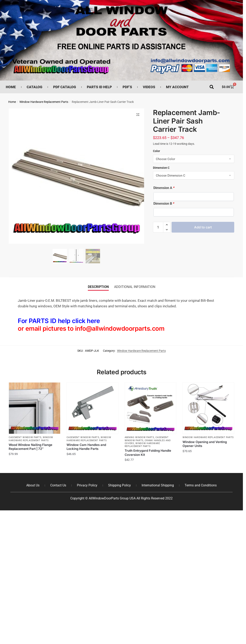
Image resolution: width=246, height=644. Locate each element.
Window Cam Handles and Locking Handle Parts (86, 447)
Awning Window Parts (139, 437)
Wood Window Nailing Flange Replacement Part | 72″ (30, 447)
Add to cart (203, 227)
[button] (212, 87)
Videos (149, 87)
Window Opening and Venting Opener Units (205, 444)
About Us (33, 485)
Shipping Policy (119, 485)
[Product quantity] (158, 227)
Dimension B (164, 204)
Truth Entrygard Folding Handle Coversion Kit (148, 453)
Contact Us (58, 485)
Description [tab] (98, 287)
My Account (177, 87)
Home (11, 87)
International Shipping (158, 485)
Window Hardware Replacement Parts (44, 102)
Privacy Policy (87, 485)
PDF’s (127, 87)
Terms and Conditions (201, 485)
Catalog (35, 87)
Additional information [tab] (135, 287)
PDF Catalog (65, 87)
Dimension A (164, 188)
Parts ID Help (99, 87)
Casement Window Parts (25, 437)
